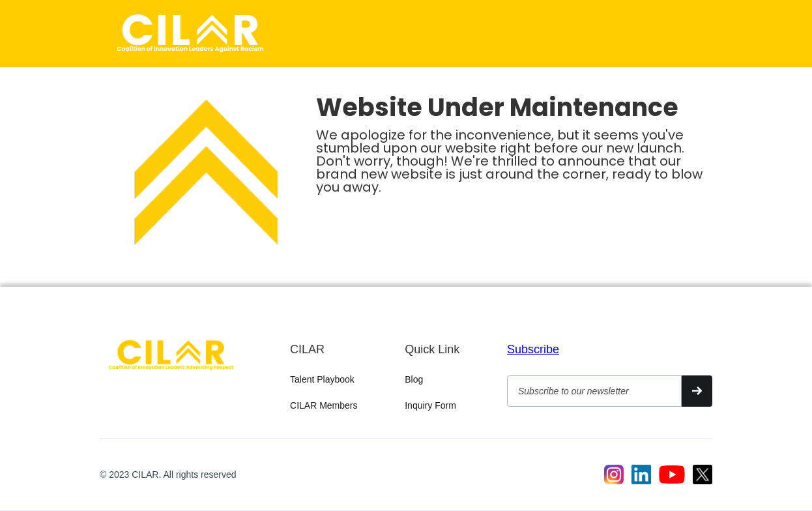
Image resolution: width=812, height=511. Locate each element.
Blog (414, 379)
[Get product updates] (594, 391)
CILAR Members (324, 405)
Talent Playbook (322, 379)
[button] (696, 31)
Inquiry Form (430, 405)
